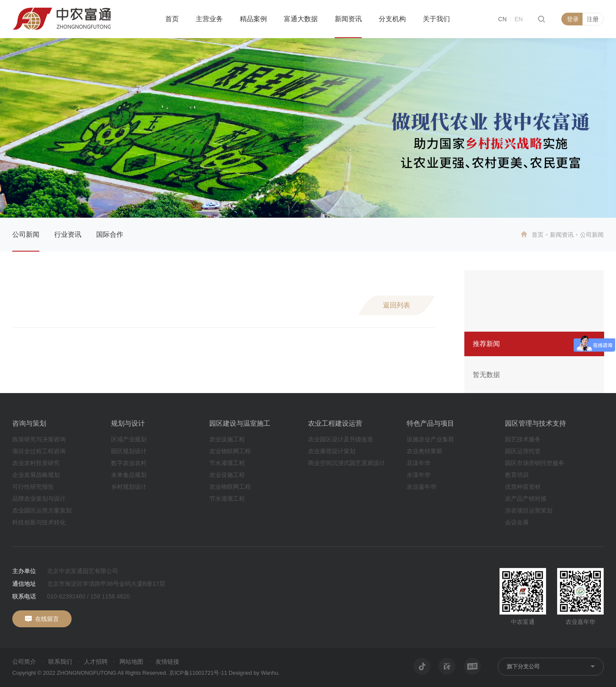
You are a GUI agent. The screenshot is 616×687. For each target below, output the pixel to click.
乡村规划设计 (129, 487)
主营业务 (209, 19)
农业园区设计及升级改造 (341, 439)
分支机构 (392, 19)
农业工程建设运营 (335, 423)
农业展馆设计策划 (332, 451)
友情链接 (167, 662)
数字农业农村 (129, 463)
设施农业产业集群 (430, 439)
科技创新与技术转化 (39, 522)
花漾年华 (419, 463)
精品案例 (253, 19)
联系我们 (60, 662)
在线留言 (47, 619)
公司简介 (24, 662)
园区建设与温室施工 (240, 423)
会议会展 (517, 522)
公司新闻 (26, 234)
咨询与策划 (29, 423)
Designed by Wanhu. (254, 673)
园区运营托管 (523, 451)
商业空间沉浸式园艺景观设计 (347, 463)
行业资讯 (68, 234)
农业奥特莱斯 (425, 451)
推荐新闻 (486, 344)
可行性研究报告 (33, 487)
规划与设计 (128, 423)
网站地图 (131, 662)
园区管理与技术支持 (536, 423)
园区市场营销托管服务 (535, 463)
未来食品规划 (129, 475)
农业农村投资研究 (36, 463)
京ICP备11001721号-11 (198, 673)
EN (518, 19)
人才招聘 (96, 662)
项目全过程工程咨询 (39, 451)
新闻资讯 (348, 19)
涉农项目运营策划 (529, 510)
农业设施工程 (227, 439)
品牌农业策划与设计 (39, 499)
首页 (172, 19)
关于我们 (436, 19)
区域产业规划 (129, 439)
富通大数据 (301, 19)
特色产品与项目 (430, 423)
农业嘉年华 (422, 487)
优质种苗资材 (523, 487)
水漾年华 (419, 475)
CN (502, 19)
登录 (573, 19)
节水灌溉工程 (227, 463)
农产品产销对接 (526, 499)
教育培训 (517, 475)
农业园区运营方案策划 (42, 510)
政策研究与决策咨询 (39, 439)
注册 (593, 19)
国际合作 (110, 234)
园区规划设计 (129, 451)
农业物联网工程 (230, 451)
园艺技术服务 (523, 439)
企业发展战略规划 (36, 475)
